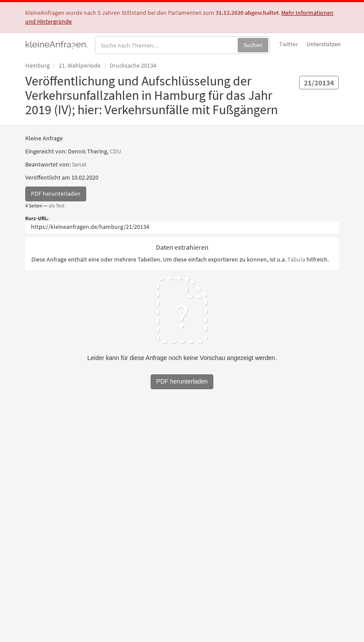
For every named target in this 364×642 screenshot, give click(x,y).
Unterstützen (324, 44)
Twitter (288, 44)
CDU (115, 151)
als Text (57, 206)
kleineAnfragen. (57, 44)
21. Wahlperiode (80, 65)
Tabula (296, 259)
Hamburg (37, 65)
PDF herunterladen (56, 194)
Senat (79, 164)
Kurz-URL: (37, 218)
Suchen (253, 45)
